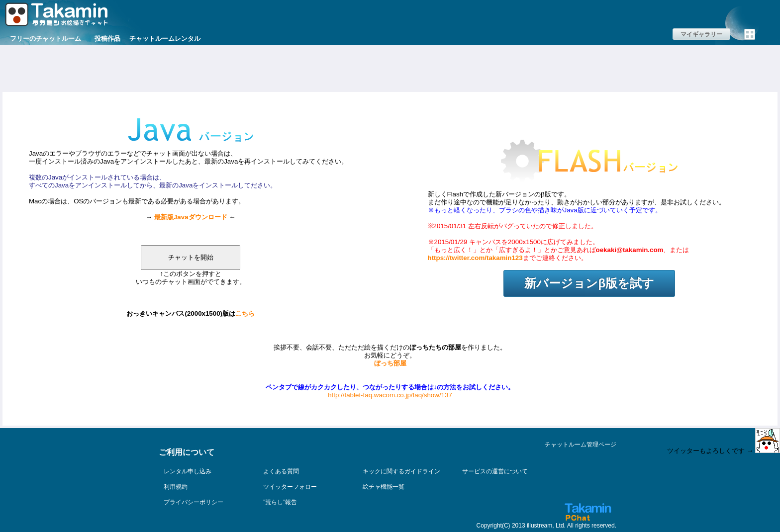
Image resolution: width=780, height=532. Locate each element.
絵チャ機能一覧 (384, 487)
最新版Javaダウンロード (191, 217)
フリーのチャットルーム (46, 39)
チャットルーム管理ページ (581, 444)
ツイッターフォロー (290, 487)
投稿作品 (107, 39)
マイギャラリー (701, 34)
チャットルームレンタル (165, 39)
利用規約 (176, 487)
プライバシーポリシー (194, 502)
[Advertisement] (390, 67)
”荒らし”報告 (280, 502)
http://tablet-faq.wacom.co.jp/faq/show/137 (390, 395)
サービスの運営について (495, 471)
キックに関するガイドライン (401, 471)
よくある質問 (281, 471)
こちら (245, 313)
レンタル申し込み (188, 471)
